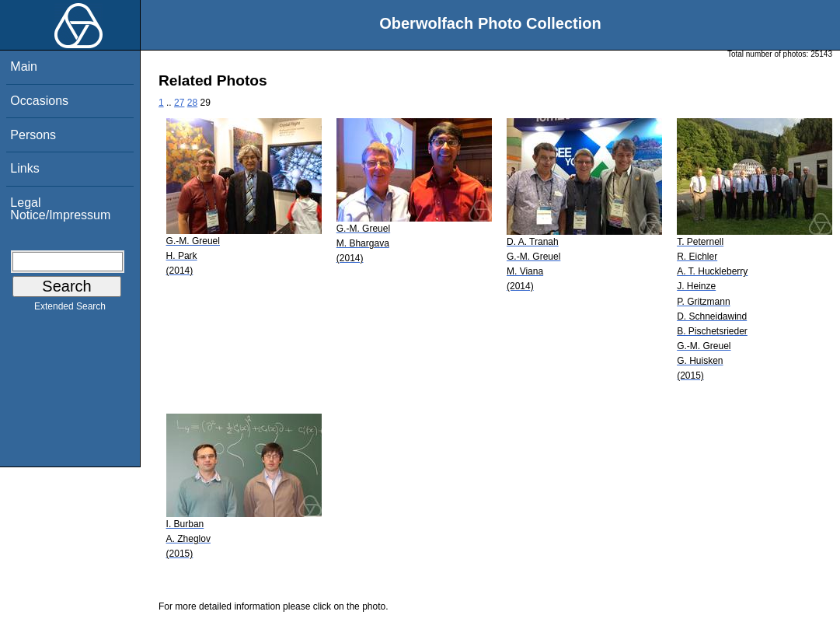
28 (192, 103)
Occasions (39, 101)
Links (24, 168)
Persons (33, 135)
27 (179, 103)
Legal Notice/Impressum (60, 209)
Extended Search (70, 309)
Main (24, 66)
